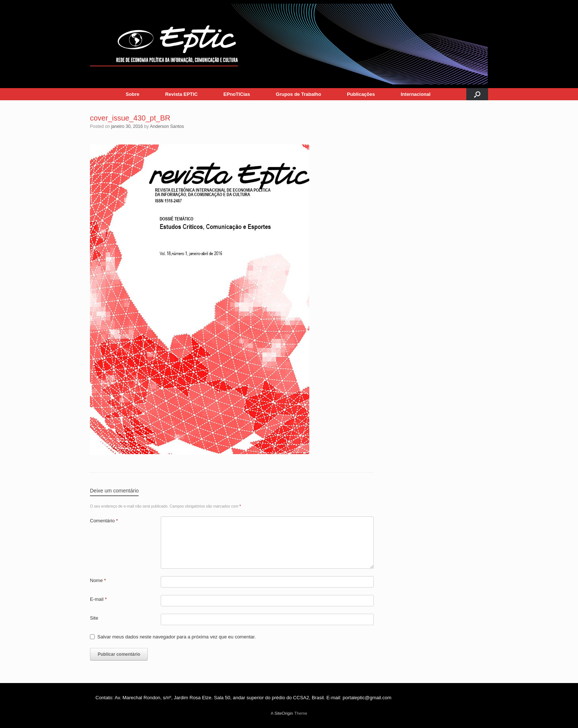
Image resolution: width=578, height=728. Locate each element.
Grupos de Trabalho (298, 94)
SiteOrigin (284, 713)
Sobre (133, 94)
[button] (477, 94)
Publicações (361, 94)
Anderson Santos (167, 126)
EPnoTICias (237, 94)
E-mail (98, 599)
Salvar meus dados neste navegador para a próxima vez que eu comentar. (177, 637)
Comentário (104, 521)
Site (94, 618)
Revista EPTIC (181, 94)
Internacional (416, 94)
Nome (98, 580)
